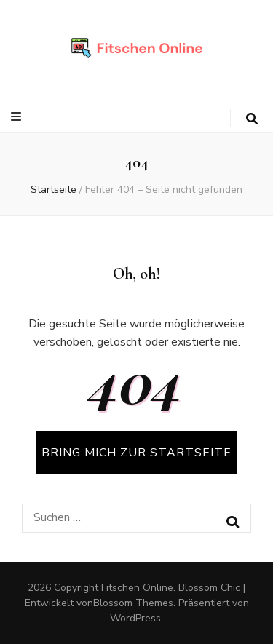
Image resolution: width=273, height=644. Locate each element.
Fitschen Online (137, 588)
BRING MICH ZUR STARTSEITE (136, 453)
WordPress (135, 618)
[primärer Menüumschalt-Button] (18, 117)
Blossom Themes (133, 603)
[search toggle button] (252, 119)
